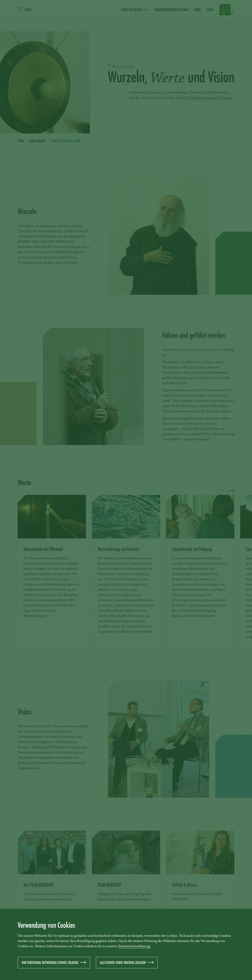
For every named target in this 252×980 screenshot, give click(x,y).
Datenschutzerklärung (134, 946)
